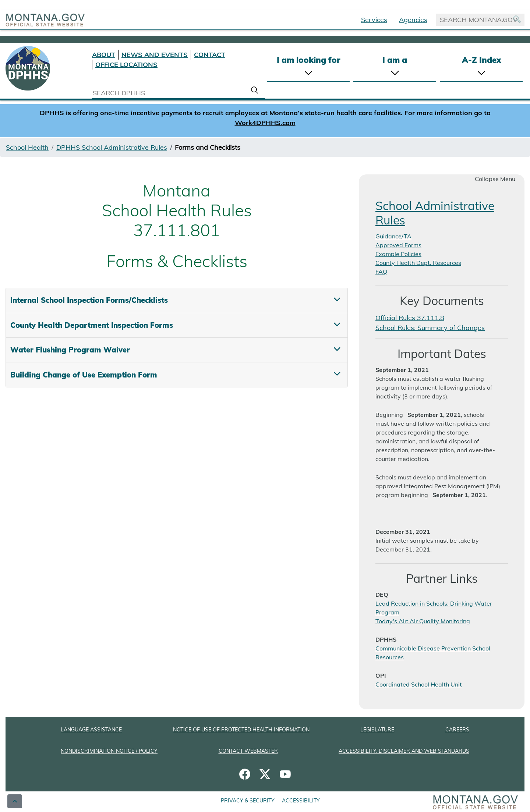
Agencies (413, 20)
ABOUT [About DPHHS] (104, 55)
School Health (27, 147)
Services (374, 20)
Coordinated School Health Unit (419, 684)
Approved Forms (398, 245)
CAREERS (457, 730)
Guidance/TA (393, 236)
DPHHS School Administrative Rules (112, 147)
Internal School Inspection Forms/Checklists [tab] (89, 300)
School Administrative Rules (435, 213)
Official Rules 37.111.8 (410, 318)
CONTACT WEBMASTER (248, 751)
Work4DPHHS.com (265, 123)
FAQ (381, 272)
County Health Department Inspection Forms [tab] (92, 325)
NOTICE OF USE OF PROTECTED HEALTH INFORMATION (241, 730)
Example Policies (398, 254)
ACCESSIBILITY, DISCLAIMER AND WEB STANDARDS (404, 751)
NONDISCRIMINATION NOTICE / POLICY (109, 751)
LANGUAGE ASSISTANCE (91, 730)
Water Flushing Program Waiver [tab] (70, 350)
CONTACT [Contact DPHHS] (210, 55)
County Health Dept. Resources (418, 263)
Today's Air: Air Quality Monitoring (423, 621)
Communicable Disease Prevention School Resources (433, 653)
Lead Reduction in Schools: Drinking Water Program (434, 608)
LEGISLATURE (377, 730)
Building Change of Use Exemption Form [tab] (84, 375)
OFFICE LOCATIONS (126, 65)
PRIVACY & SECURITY (248, 801)
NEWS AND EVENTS (155, 55)
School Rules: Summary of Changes (430, 328)
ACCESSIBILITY (301, 801)
